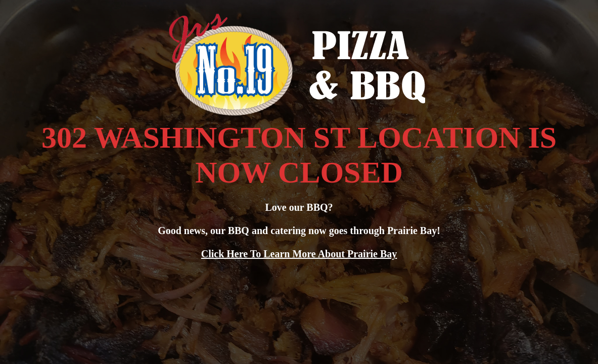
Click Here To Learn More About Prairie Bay (299, 254)
